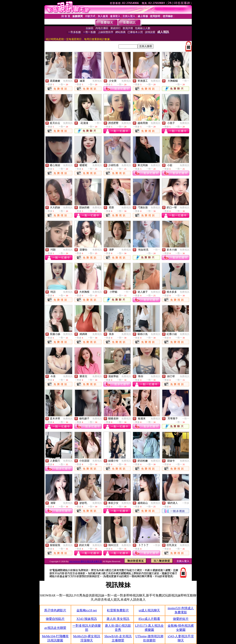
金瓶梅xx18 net (87, 610)
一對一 (186, 81)
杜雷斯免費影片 (118, 610)
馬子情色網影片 (55, 610)
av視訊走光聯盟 (55, 628)
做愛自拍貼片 (55, 619)
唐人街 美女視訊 (118, 619)
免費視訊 (68, 81)
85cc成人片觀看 (149, 619)
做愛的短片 (181, 619)
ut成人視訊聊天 (149, 610)
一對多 (186, 503)
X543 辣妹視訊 (87, 619)
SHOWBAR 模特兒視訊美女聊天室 (86, 561)
